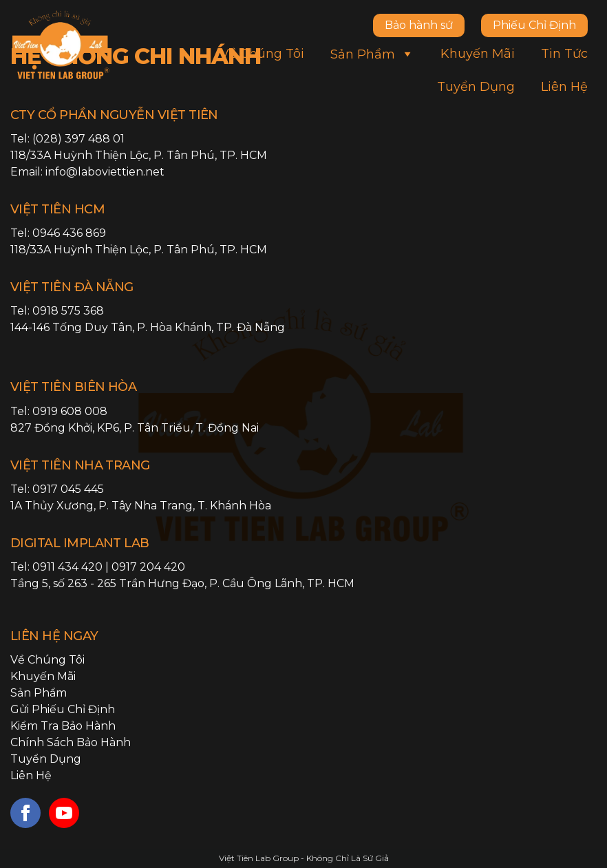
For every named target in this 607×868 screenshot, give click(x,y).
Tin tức (564, 54)
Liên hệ (564, 87)
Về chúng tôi (262, 54)
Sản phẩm (372, 54)
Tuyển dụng (476, 87)
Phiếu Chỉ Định (534, 25)
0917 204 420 (148, 567)
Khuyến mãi (478, 54)
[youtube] (64, 813)
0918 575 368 (68, 311)
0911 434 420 (67, 567)
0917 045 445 (68, 489)
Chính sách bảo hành (71, 742)
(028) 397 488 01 (78, 139)
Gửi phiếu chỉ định (63, 709)
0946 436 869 (69, 233)
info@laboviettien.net (105, 172)
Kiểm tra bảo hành (63, 726)
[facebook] (25, 813)
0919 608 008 (70, 411)
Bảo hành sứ (419, 25)
